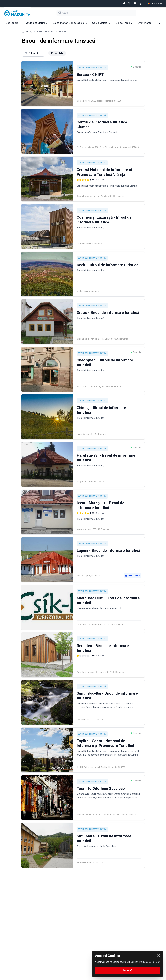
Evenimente (146, 23)
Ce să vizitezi (101, 23)
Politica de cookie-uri (150, 962)
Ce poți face (124, 23)
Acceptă (128, 970)
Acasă (29, 32)
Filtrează (33, 53)
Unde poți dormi (37, 23)
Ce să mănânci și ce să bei (70, 23)
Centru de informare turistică (92, 68)
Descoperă (13, 23)
